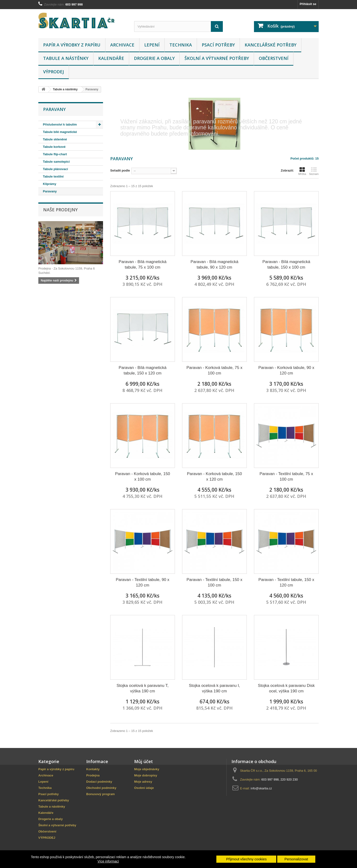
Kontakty (93, 769)
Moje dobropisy (146, 775)
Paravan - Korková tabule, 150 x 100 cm (143, 477)
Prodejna (93, 775)
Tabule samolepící (56, 162)
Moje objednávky (147, 769)
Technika (181, 45)
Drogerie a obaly (154, 58)
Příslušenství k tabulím (60, 124)
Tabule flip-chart (55, 154)
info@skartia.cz (261, 788)
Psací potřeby (218, 45)
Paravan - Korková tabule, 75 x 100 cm (214, 370)
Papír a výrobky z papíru (72, 45)
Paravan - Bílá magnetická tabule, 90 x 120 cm (214, 264)
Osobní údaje (144, 788)
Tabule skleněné (55, 139)
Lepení (152, 45)
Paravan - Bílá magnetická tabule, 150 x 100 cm (286, 264)
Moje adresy (143, 782)
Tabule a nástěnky (66, 58)
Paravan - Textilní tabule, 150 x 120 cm (286, 582)
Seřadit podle (120, 170)
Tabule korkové (54, 147)
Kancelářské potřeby (271, 45)
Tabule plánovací (55, 169)
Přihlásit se (308, 4)
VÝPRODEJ (54, 72)
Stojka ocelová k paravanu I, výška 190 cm (214, 688)
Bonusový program (101, 794)
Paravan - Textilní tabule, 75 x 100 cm (286, 477)
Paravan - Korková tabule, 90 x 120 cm (286, 370)
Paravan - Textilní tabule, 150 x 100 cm (214, 582)
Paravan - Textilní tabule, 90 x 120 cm (143, 582)
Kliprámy (50, 184)
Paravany (50, 191)
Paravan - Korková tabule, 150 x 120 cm (214, 477)
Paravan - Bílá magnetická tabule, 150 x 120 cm (142, 370)
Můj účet (144, 761)
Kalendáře (111, 58)
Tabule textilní (53, 176)
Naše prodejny (60, 210)
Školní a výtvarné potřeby (217, 58)
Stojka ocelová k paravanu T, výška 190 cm (142, 688)
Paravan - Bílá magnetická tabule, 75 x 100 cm (142, 264)
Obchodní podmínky (101, 788)
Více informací (108, 861)
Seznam (314, 171)
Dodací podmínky (99, 782)
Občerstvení (274, 58)
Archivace (122, 45)
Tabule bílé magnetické (60, 132)
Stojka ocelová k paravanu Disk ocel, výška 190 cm (286, 688)
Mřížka (302, 171)
